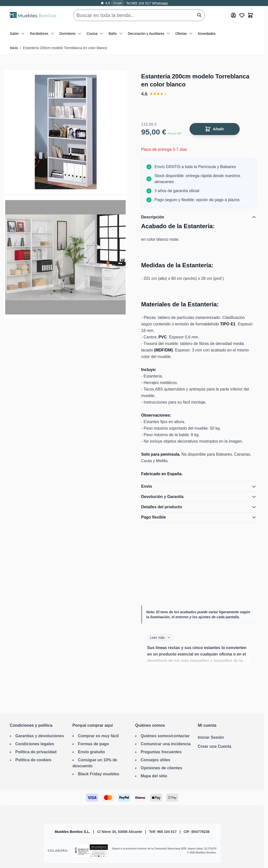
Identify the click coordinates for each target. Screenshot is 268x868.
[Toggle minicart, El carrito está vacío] (250, 15)
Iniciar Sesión (211, 737)
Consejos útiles (155, 760)
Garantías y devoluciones (40, 736)
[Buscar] (199, 15)
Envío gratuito (92, 752)
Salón (18, 34)
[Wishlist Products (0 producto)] (242, 15)
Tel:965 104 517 (139, 3)
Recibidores (43, 34)
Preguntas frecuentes (161, 752)
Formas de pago (94, 744)
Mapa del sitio (154, 776)
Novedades (207, 34)
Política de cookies (33, 760)
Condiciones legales (35, 744)
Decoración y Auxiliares (150, 34)
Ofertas (185, 34)
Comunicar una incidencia (166, 744)
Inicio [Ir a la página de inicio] (14, 48)
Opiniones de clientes (161, 768)
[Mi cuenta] (233, 15)
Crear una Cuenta (214, 746)
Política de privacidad (36, 752)
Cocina (96, 34)
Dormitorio (71, 34)
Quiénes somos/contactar (165, 736)
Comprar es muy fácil (98, 736)
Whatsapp (159, 3)
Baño (116, 34)
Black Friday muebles (99, 774)
